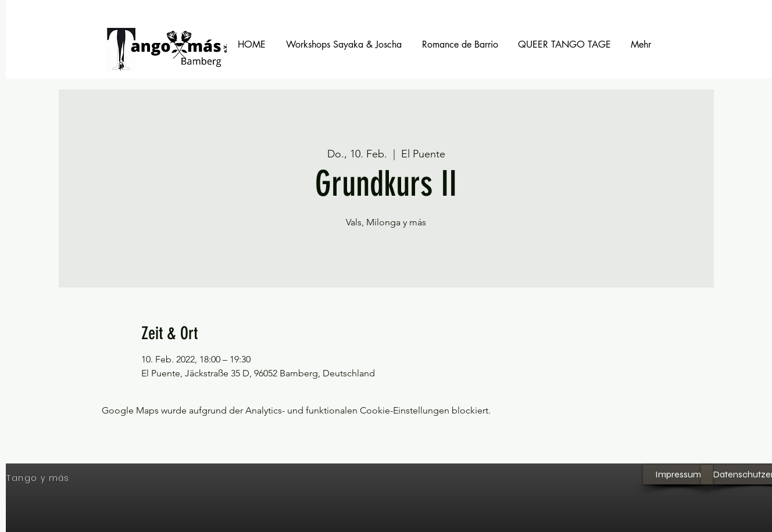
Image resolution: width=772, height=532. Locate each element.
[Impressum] (678, 475)
